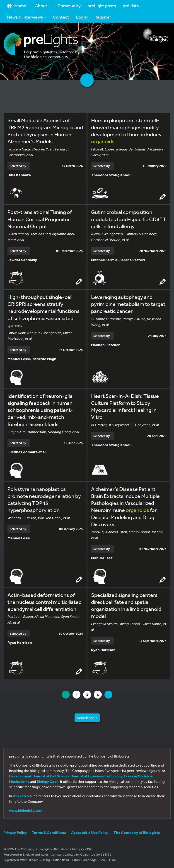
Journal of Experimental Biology (97, 776)
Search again (87, 718)
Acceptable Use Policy (90, 832)
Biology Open (48, 781)
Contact (61, 17)
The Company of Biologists (137, 832)
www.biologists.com (26, 810)
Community (69, 6)
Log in (82, 17)
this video (21, 796)
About (43, 6)
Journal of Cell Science (51, 776)
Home (17, 6)
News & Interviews (26, 17)
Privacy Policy (15, 832)
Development (20, 776)
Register (103, 17)
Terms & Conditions (49, 832)
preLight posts (102, 6)
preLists (132, 6)
